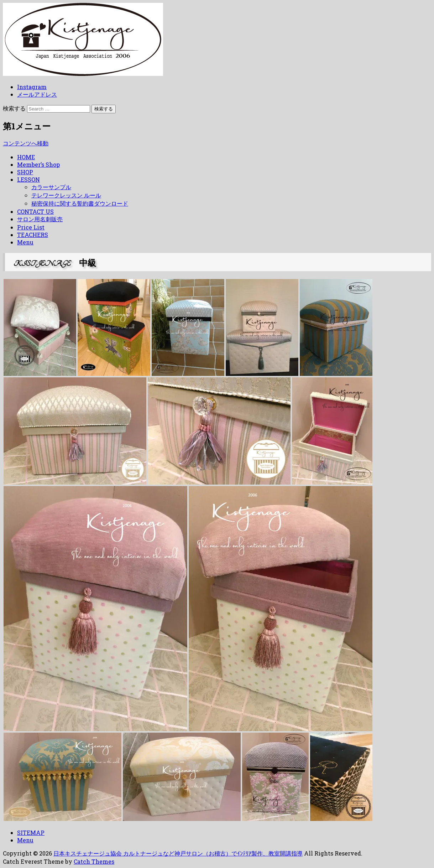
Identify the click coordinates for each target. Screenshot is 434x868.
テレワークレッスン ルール (66, 195)
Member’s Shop (38, 164)
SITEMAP (31, 833)
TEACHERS (33, 235)
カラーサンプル (51, 187)
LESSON (28, 179)
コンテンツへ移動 (26, 143)
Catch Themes (94, 861)
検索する (14, 108)
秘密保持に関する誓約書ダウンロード (80, 203)
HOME (26, 157)
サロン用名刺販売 (40, 219)
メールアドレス (37, 94)
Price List (31, 227)
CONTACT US (35, 211)
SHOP (25, 172)
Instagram (32, 87)
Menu (25, 242)
